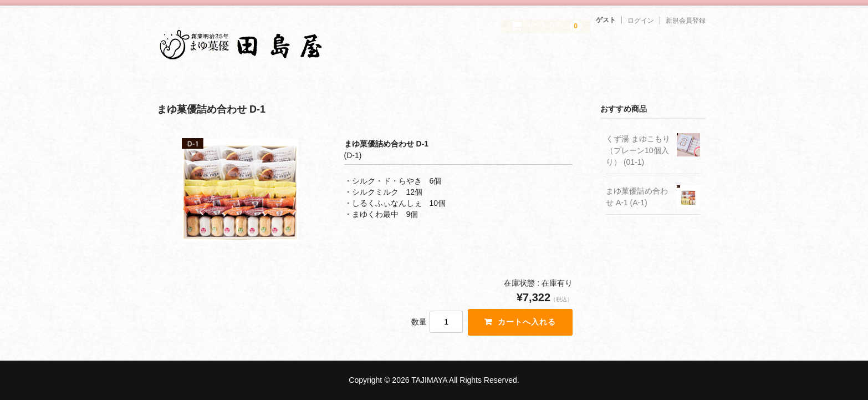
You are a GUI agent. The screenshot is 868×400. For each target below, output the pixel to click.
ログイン (641, 21)
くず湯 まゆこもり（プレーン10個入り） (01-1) (638, 150)
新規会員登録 (686, 21)
